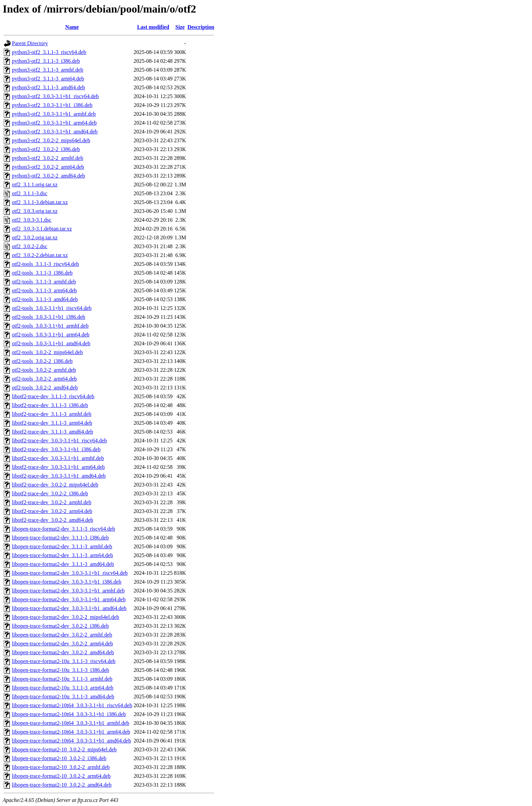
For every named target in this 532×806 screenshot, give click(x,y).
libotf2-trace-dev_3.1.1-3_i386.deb (50, 405)
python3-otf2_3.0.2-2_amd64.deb (49, 176)
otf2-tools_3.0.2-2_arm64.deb (44, 379)
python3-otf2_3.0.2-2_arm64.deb (48, 167)
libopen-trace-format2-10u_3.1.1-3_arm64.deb (63, 688)
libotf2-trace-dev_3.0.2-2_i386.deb (50, 493)
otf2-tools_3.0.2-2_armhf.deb (44, 370)
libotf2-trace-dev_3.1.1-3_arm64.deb (52, 423)
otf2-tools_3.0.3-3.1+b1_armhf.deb (50, 326)
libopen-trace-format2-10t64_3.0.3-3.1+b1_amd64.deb (71, 741)
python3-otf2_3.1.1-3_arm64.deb (48, 79)
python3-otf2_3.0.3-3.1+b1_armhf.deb (54, 114)
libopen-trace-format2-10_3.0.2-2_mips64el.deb (64, 749)
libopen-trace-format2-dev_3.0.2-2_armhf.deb (62, 635)
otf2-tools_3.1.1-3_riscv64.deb (45, 264)
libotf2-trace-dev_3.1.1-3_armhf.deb (52, 414)
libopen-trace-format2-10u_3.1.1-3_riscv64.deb (64, 661)
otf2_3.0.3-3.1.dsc (32, 220)
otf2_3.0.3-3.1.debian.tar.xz (42, 229)
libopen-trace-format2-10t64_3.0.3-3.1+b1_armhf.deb (71, 723)
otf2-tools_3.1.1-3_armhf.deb (44, 282)
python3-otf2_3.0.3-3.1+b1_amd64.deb (55, 132)
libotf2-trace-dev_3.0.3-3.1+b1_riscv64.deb (59, 441)
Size (180, 27)
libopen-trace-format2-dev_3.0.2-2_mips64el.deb (65, 617)
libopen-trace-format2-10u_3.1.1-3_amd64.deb (63, 697)
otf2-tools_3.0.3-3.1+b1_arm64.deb (51, 335)
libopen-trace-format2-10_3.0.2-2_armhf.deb (61, 767)
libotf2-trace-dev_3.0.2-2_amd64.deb (52, 520)
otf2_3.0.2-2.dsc (30, 246)
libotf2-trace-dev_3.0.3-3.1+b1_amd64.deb (59, 476)
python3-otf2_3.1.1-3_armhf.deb (47, 70)
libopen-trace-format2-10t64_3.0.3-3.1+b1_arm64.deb (71, 732)
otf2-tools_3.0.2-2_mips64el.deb (47, 352)
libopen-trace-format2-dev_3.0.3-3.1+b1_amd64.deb (69, 608)
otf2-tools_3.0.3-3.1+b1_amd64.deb (51, 343)
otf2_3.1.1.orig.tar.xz (35, 185)
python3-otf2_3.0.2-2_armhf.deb (47, 158)
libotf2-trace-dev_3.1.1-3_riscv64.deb (53, 396)
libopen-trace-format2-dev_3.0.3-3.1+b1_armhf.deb (68, 591)
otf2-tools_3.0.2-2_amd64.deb (45, 388)
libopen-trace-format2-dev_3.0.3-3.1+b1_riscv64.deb (70, 573)
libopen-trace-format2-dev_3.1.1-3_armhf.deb (62, 546)
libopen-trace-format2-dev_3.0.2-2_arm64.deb (62, 644)
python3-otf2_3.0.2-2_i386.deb (46, 149)
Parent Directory (30, 43)
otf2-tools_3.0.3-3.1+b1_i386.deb (49, 317)
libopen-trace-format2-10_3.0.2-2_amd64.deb (62, 785)
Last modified (153, 27)
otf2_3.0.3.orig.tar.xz (35, 211)
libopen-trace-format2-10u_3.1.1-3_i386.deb (61, 670)
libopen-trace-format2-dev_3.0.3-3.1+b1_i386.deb (67, 582)
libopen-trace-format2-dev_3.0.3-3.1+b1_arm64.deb (69, 599)
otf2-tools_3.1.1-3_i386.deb (42, 273)
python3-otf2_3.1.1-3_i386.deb (46, 61)
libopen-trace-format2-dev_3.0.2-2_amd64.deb (63, 652)
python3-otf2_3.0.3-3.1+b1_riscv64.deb (55, 96)
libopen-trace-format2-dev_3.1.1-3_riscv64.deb (63, 529)
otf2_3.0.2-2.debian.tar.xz (40, 255)
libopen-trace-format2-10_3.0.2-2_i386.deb (59, 758)
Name (72, 27)
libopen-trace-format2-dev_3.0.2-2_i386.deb (60, 626)
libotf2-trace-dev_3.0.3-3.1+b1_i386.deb (56, 449)
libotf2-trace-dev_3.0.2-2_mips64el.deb (55, 485)
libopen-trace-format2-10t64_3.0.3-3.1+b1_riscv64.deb (72, 705)
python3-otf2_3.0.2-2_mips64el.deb (51, 140)
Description (201, 27)
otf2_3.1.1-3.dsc (30, 193)
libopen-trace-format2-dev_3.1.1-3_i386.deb (60, 538)
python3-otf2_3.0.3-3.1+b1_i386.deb (52, 105)
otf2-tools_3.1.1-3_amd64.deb (45, 299)
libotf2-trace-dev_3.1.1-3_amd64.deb (52, 432)
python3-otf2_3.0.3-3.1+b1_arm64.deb (54, 123)
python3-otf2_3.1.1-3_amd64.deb (49, 87)
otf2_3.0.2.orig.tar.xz (35, 237)
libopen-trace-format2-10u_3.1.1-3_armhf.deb (62, 679)
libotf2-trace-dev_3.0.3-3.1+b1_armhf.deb (58, 458)
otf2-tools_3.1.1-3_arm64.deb (44, 290)
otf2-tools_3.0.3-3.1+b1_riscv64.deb (52, 308)
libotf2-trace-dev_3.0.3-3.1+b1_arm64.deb (58, 467)
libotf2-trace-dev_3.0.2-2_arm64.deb (52, 511)
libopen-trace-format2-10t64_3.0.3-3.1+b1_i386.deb (69, 714)
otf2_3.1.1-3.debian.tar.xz (40, 202)
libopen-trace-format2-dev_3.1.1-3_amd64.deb (63, 564)
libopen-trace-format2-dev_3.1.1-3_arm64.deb (62, 555)
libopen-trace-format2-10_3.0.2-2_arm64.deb (61, 776)
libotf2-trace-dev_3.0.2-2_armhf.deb (52, 502)
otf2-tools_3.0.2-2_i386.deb (42, 361)
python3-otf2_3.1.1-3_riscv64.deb (49, 52)
